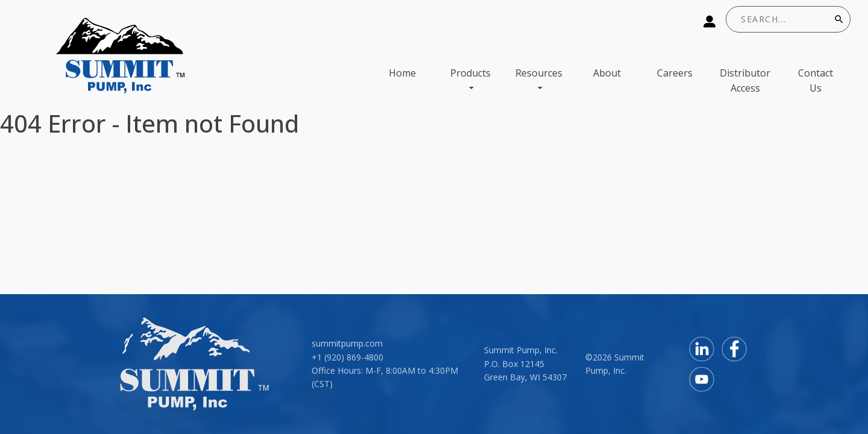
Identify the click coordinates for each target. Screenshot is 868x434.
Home (402, 73)
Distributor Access (745, 81)
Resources (539, 73)
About (607, 73)
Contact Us (816, 81)
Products (470, 73)
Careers (675, 73)
